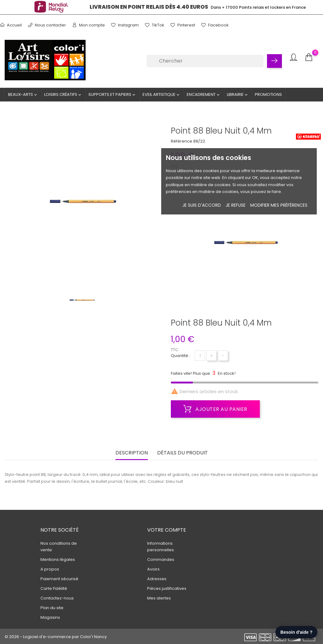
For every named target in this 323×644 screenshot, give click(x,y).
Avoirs (153, 569)
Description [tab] (132, 453)
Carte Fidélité (54, 588)
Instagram (125, 25)
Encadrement (204, 95)
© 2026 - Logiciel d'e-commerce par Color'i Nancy (56, 637)
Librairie (238, 95)
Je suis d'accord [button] (202, 205)
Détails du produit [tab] (183, 453)
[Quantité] (200, 356)
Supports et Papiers (112, 95)
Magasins (50, 617)
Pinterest (183, 25)
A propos (50, 569)
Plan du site (52, 608)
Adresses (157, 579)
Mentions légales (58, 559)
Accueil (11, 25)
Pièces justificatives (167, 588)
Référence (182, 141)
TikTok (155, 25)
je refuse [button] (236, 205)
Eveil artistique (161, 95)
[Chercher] (205, 61)
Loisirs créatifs (63, 95)
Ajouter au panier (215, 409)
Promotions (268, 94)
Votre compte (167, 530)
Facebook (215, 25)
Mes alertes (159, 598)
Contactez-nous (57, 598)
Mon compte (89, 25)
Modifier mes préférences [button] (279, 205)
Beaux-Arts (23, 95)
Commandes (161, 559)
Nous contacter (47, 25)
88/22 (199, 141)
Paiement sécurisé (59, 579)
